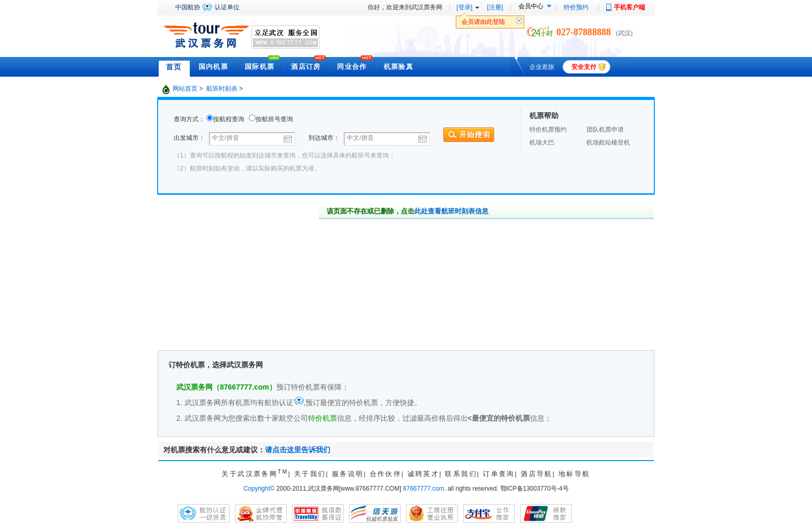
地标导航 (575, 474)
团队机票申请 (605, 130)
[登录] (464, 7)
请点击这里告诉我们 (298, 450)
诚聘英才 (424, 474)
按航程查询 (229, 119)
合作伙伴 (386, 474)
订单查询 (499, 474)
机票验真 (398, 67)
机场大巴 (542, 142)
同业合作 (352, 67)
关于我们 (310, 474)
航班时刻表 (222, 89)
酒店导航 (537, 474)
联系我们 (461, 474)
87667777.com (423, 489)
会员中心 (531, 6)
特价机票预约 (548, 130)
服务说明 (348, 474)
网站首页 (185, 89)
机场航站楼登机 (608, 142)
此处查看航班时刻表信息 (451, 211)
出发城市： (190, 138)
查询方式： (189, 119)
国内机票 (213, 67)
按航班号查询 (274, 119)
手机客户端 (629, 7)
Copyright (259, 489)
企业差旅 (542, 67)
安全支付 (584, 67)
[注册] (495, 7)
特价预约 (576, 7)
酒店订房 (306, 67)
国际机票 (260, 67)
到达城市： (324, 138)
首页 (174, 67)
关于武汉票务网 (255, 474)
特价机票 (323, 418)
